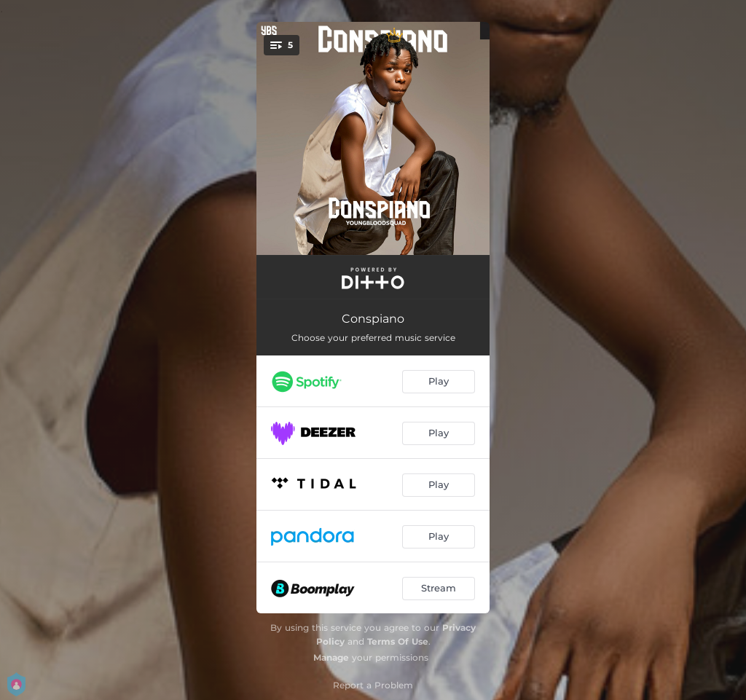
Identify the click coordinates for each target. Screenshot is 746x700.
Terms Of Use (398, 641)
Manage (331, 657)
